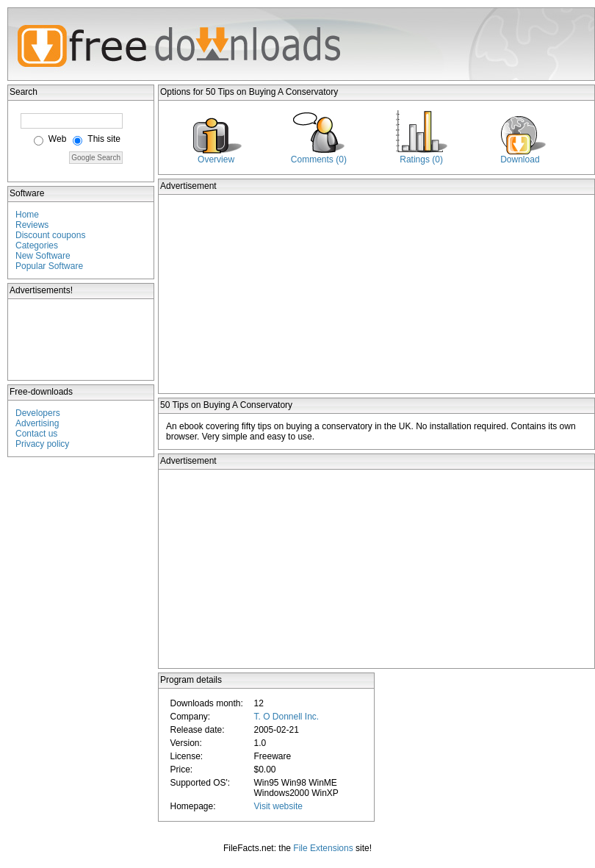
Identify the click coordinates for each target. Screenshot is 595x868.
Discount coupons (50, 235)
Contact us (36, 434)
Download (520, 159)
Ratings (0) (421, 159)
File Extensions (323, 848)
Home (27, 215)
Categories (37, 245)
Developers (38, 413)
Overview (216, 159)
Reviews (32, 225)
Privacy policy (42, 444)
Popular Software (49, 266)
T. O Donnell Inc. (286, 717)
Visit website (278, 806)
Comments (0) (319, 159)
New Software (43, 256)
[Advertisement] (82, 340)
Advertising (37, 423)
